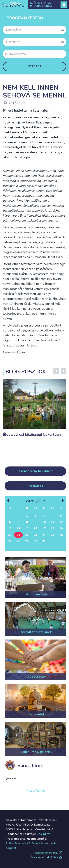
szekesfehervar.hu (49, 853)
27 (10, 541)
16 (35, 528)
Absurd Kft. (44, 834)
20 (10, 535)
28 (18, 541)
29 (27, 541)
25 (52, 535)
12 (61, 522)
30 (35, 541)
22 (27, 535)
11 (52, 522)
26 (61, 535)
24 (44, 535)
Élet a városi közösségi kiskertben (32, 435)
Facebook (36, 790)
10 (44, 522)
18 (52, 528)
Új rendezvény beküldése (36, 471)
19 (61, 528)
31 (44, 541)
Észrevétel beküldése (46, 857)
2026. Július (36, 501)
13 (10, 528)
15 (27, 528)
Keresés (35, 66)
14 (18, 528)
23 (35, 535)
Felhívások (35, 486)
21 (18, 535)
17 (44, 528)
